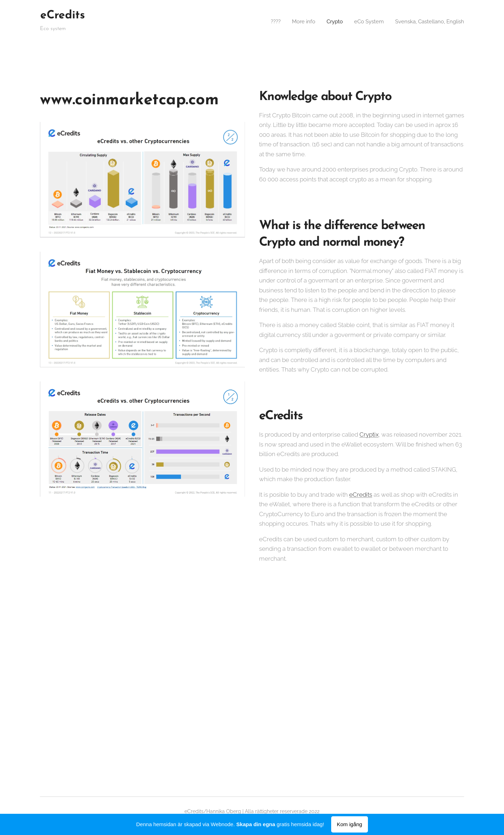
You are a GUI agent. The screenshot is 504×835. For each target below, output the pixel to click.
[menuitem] (266, 22)
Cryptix (369, 434)
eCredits (361, 495)
